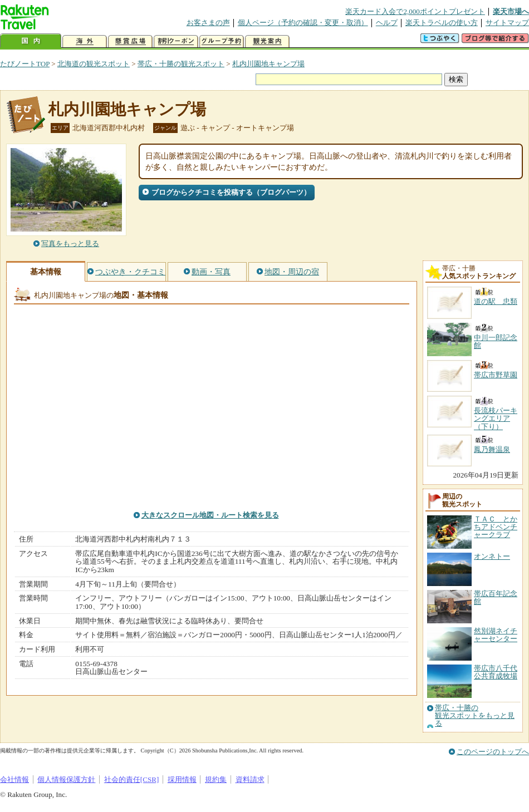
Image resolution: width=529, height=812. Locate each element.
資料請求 (250, 779)
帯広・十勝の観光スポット (181, 64)
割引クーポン (176, 41)
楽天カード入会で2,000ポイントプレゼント (415, 11)
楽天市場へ (511, 11)
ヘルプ (387, 23)
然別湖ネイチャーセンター (496, 635)
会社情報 (14, 779)
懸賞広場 (130, 41)
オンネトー (492, 556)
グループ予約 (222, 41)
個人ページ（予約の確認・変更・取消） (303, 23)
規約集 (216, 779)
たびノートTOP (25, 64)
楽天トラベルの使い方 (442, 23)
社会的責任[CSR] (132, 779)
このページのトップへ (493, 752)
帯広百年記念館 (496, 597)
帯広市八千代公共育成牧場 (496, 672)
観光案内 (267, 41)
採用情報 (182, 779)
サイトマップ (507, 23)
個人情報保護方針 (66, 779)
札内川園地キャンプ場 (268, 64)
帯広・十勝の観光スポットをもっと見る (475, 716)
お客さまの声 (208, 23)
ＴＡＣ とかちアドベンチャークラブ (496, 527)
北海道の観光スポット (94, 64)
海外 (85, 41)
